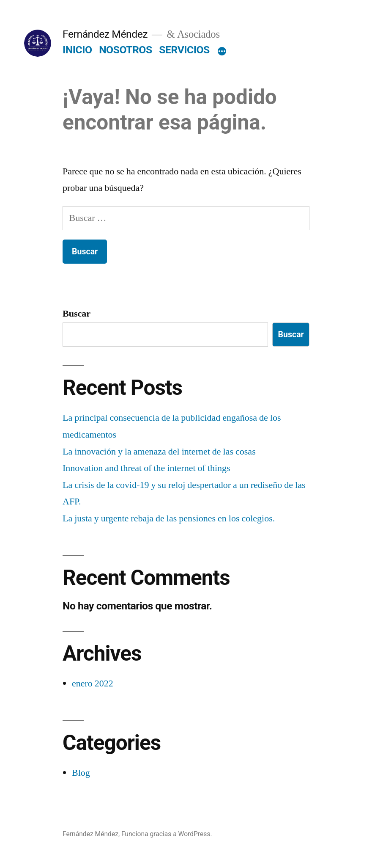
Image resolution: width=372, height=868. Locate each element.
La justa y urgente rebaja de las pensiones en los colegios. (169, 518)
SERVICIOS (184, 50)
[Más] (222, 52)
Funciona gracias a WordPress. (167, 834)
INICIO (77, 50)
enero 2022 (93, 683)
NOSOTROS (126, 50)
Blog (81, 773)
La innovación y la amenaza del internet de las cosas (159, 452)
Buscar (77, 314)
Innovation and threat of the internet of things (146, 468)
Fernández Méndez (105, 34)
